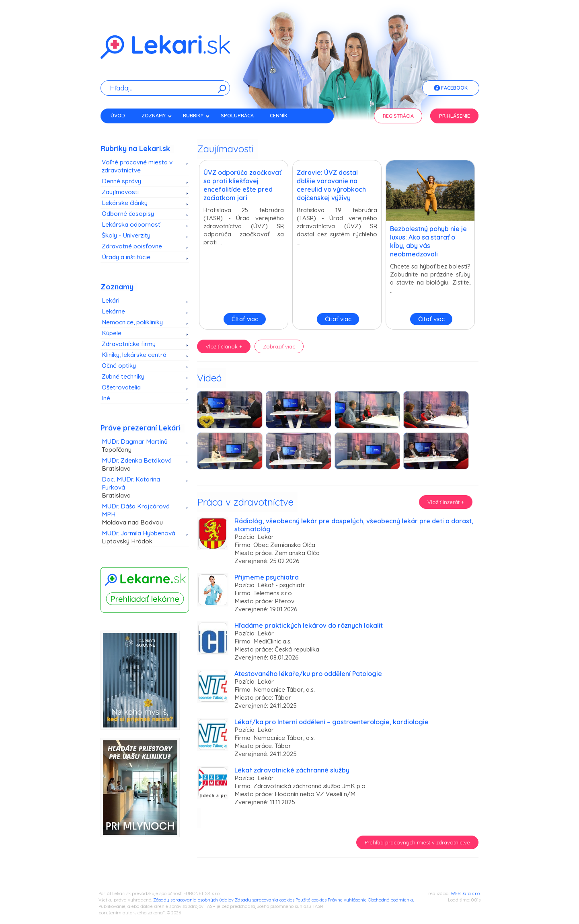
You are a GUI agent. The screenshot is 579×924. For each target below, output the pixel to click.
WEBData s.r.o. (466, 893)
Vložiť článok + (224, 346)
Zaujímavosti (120, 192)
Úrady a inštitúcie (126, 257)
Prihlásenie (455, 116)
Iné (106, 398)
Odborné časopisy (128, 214)
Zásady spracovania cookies (265, 900)
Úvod (118, 116)
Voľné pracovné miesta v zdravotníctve (137, 166)
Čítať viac (245, 319)
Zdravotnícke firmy (129, 344)
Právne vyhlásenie (347, 900)
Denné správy (121, 181)
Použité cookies (311, 900)
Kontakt (122, 130)
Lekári (111, 300)
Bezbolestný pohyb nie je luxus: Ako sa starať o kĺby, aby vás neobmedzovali (428, 241)
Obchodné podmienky (391, 900)
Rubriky (196, 116)
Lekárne (113, 311)
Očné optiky (119, 366)
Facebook (451, 88)
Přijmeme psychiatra (267, 577)
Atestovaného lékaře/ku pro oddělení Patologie (308, 674)
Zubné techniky (123, 376)
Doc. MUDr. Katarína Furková (142, 488)
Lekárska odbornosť (131, 224)
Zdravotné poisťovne (132, 246)
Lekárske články (125, 203)
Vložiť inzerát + (446, 502)
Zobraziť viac (279, 346)
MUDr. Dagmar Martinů (142, 446)
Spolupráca (237, 116)
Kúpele (112, 333)
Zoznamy (157, 116)
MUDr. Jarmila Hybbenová (142, 537)
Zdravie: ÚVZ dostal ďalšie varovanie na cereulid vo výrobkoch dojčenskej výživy (331, 185)
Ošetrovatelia (121, 387)
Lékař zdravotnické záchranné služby (292, 770)
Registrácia (398, 116)
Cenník (279, 116)
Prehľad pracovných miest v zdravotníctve (417, 842)
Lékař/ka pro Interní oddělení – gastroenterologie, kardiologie (332, 722)
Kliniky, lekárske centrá (134, 355)
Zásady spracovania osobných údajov (193, 900)
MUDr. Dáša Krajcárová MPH (142, 514)
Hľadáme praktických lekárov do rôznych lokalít (309, 625)
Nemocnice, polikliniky (132, 322)
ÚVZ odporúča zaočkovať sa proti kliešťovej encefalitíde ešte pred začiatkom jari (242, 185)
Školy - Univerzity (126, 235)
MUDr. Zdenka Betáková (142, 465)
